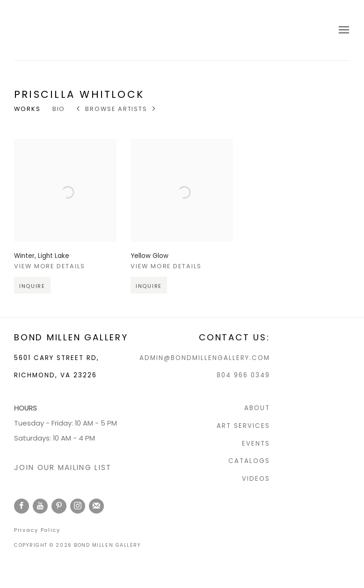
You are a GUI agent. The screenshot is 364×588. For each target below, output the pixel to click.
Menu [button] (343, 30)
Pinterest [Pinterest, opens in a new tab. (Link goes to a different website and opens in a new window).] (59, 506)
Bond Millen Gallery (51, 30)
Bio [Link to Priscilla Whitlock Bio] (59, 109)
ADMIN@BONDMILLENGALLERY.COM (205, 358)
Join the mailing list (96, 506)
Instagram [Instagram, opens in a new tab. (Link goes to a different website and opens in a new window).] (78, 506)
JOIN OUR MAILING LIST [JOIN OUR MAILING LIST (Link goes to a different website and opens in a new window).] (63, 467)
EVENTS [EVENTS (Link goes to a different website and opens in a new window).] (256, 444)
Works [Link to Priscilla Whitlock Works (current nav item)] (27, 109)
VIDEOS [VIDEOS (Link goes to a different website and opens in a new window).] (256, 479)
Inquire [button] (32, 294)
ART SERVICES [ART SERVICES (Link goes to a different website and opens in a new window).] (243, 426)
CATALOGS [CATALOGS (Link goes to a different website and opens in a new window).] (249, 461)
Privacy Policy (37, 530)
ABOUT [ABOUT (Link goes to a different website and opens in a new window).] (257, 408)
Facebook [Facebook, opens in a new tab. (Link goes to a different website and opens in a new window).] (22, 506)
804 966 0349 (243, 375)
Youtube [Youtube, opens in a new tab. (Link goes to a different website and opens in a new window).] (40, 506)
